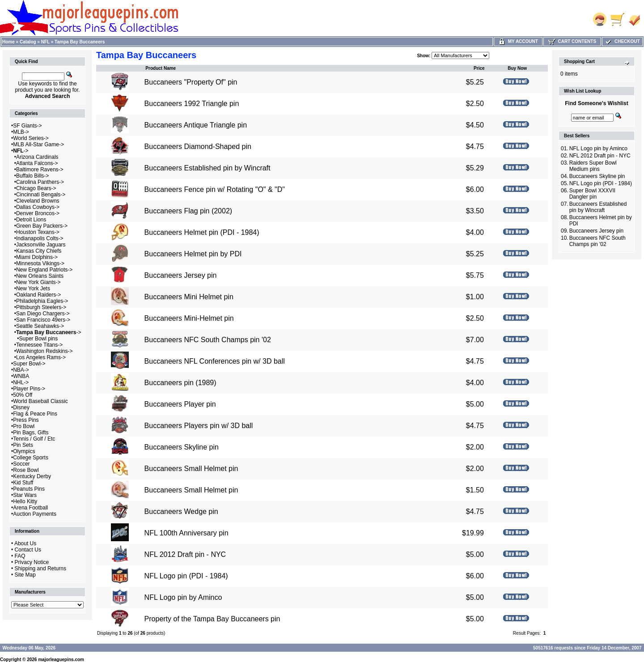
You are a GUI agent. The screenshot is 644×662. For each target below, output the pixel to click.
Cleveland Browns (38, 201)
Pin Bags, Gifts (31, 433)
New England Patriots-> (44, 270)
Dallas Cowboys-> (38, 207)
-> (21, 151)
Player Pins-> (29, 389)
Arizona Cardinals (37, 157)
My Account (518, 41)
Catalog (28, 42)
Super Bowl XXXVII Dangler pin (592, 194)
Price (479, 68)
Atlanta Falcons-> (37, 163)
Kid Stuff (23, 483)
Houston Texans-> (38, 232)
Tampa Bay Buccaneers (80, 42)
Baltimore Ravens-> (40, 170)
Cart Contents (572, 41)
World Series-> (31, 138)
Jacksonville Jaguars (41, 245)
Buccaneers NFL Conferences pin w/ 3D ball (215, 361)
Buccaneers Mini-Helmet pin (189, 318)
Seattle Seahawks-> (40, 326)
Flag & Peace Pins (35, 414)
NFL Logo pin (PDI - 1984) (186, 576)
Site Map (25, 575)
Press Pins (26, 420)
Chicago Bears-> (36, 188)
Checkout (622, 41)
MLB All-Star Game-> (38, 144)
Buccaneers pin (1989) (180, 383)
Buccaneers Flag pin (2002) (189, 211)
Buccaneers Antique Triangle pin (196, 125)
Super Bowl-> (29, 364)
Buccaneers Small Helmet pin (191, 469)
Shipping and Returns (40, 569)
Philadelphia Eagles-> (42, 301)
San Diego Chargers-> (43, 314)
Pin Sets (23, 445)
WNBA (21, 376)
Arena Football (30, 508)
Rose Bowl (26, 470)
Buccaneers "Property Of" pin (191, 82)
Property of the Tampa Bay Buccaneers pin (212, 619)
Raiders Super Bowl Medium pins (593, 166)
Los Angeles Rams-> (41, 357)
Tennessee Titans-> (39, 345)
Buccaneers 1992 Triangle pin (192, 104)
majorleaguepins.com (61, 660)
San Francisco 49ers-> (43, 320)
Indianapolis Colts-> (40, 238)
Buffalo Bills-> (32, 176)
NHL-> (21, 382)
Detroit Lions (31, 220)
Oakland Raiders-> (38, 295)
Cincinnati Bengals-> (41, 195)
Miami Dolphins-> (37, 257)
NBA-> (21, 370)
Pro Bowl (24, 426)
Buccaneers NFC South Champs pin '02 (208, 340)
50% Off (23, 395)
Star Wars (25, 495)
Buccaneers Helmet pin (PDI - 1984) (202, 232)
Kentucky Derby (32, 476)
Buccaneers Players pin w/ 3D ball (199, 426)
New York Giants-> (38, 282)
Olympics (24, 451)
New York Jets (33, 289)
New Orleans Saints (40, 276)
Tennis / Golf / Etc (34, 439)
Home (8, 42)
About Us (25, 543)
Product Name (161, 68)
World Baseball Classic (40, 401)
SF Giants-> (27, 126)
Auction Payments (35, 514)
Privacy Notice (32, 562)
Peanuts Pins (29, 489)
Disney (21, 407)
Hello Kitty (25, 501)
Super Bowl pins (39, 339)
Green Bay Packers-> (42, 226)
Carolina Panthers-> (40, 182)
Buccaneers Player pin (180, 404)
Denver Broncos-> (38, 213)
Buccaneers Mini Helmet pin (189, 297)
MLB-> (21, 132)
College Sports (31, 458)
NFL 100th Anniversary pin (186, 533)
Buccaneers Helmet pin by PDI (193, 254)
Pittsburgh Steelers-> (41, 307)
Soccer (21, 464)
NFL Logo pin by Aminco (183, 597)
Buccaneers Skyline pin (182, 447)
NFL (45, 42)
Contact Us (28, 550)
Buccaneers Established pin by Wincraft (208, 168)
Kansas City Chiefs (39, 251)
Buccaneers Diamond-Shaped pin (198, 146)
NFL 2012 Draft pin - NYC (185, 554)
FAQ (20, 556)
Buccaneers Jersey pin (181, 275)
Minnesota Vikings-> (40, 263)
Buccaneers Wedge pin (181, 511)
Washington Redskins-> (44, 351)
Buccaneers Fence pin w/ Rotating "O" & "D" (215, 189)
